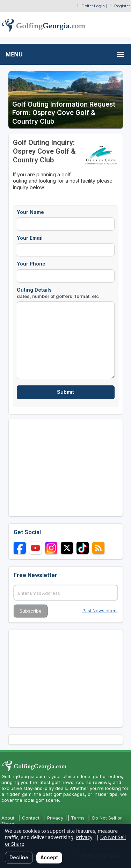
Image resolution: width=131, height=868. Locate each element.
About (8, 818)
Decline (19, 857)
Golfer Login (93, 6)
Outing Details (58, 293)
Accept (49, 857)
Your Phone (31, 264)
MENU (14, 54)
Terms (78, 818)
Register (122, 6)
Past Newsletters (100, 611)
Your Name (30, 212)
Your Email (30, 238)
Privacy (55, 818)
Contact (31, 818)
